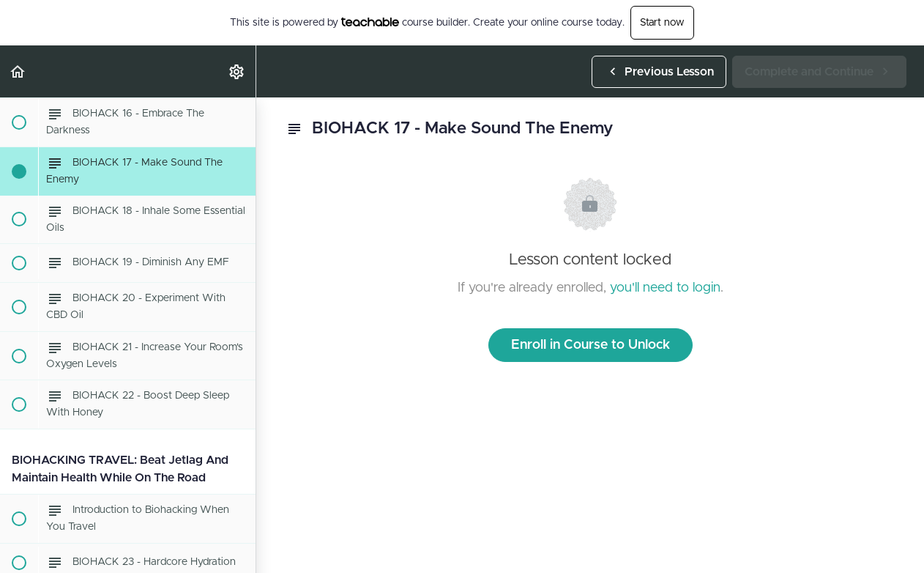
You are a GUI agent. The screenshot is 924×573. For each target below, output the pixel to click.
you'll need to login (665, 288)
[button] (18, 71)
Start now (662, 23)
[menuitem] (237, 71)
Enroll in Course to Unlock (590, 345)
